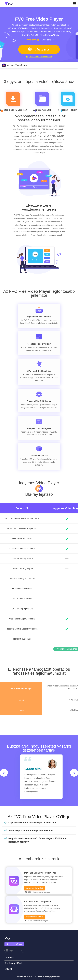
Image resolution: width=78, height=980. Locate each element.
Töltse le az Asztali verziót (39, 57)
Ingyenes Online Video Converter (40, 873)
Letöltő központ (15, 944)
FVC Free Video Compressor (38, 902)
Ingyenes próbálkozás (34, 888)
